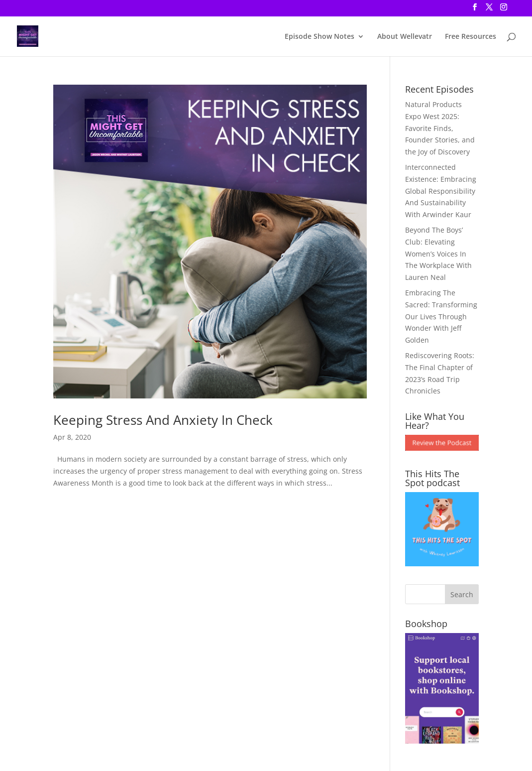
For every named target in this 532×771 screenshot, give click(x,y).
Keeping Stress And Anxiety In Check (163, 420)
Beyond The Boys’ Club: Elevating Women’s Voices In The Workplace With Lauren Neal (438, 254)
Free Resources (471, 37)
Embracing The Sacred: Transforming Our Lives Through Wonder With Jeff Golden (441, 316)
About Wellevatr (405, 37)
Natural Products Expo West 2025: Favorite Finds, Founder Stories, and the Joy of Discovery (440, 128)
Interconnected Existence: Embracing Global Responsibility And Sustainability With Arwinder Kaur (441, 191)
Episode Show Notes (319, 37)
